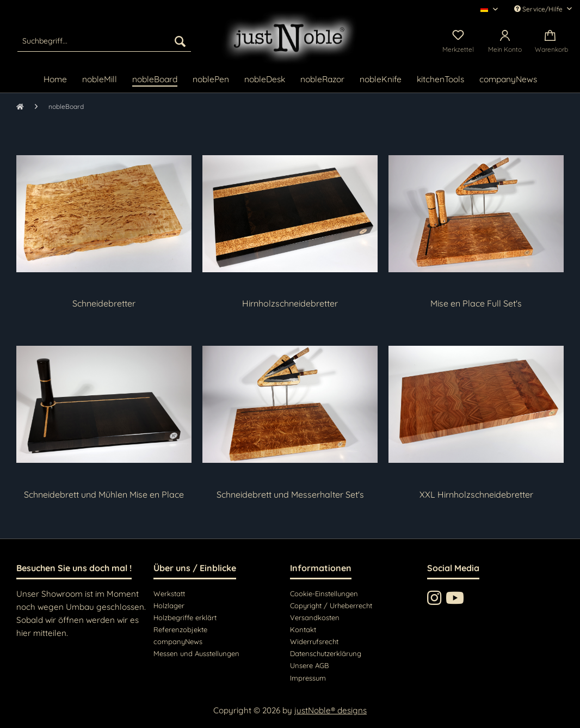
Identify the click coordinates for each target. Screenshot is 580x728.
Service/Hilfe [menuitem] (539, 9)
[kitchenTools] (440, 80)
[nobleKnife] (381, 80)
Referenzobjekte (180, 629)
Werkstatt (169, 594)
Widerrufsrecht (314, 641)
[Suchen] (180, 41)
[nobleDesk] (265, 80)
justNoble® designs (331, 710)
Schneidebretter (104, 303)
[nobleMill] (100, 80)
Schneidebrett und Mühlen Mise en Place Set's (104, 494)
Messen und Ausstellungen (196, 653)
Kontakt (303, 629)
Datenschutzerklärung (326, 653)
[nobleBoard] (155, 80)
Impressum (308, 678)
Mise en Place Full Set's (476, 303)
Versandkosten (315, 617)
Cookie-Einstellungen (324, 594)
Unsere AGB (309, 665)
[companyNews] (508, 80)
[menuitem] (104, 41)
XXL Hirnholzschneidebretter (476, 494)
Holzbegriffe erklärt (185, 617)
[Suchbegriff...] (104, 41)
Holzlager (169, 605)
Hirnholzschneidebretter (290, 303)
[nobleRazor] (322, 80)
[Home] (55, 80)
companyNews (178, 641)
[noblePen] (211, 80)
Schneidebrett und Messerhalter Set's (290, 494)
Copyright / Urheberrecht (331, 605)
